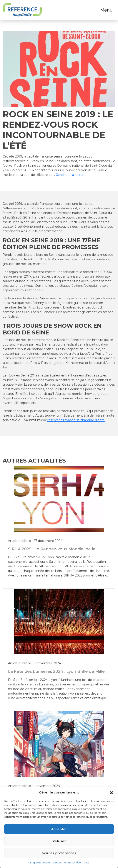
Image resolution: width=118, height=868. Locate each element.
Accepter (59, 829)
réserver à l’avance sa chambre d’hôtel (76, 420)
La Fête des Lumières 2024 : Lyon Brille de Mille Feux (56, 673)
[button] (111, 792)
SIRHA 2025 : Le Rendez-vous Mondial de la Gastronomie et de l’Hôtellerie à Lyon (52, 551)
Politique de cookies (39, 862)
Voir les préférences (59, 853)
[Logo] (22, 10)
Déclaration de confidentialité (71, 862)
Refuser (59, 841)
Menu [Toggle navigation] (106, 10)
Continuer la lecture (71, 175)
